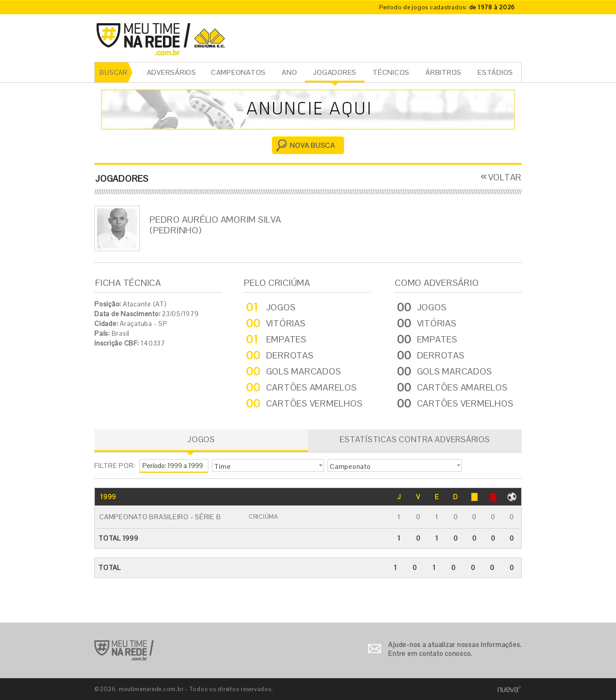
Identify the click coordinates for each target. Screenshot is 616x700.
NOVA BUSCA (312, 145)
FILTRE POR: (115, 466)
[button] (268, 465)
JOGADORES (335, 72)
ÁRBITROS (444, 72)
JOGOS (201, 439)
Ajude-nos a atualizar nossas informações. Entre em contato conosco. (455, 649)
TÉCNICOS (391, 72)
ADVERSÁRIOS (172, 72)
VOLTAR (505, 177)
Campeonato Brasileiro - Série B (160, 517)
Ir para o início (124, 650)
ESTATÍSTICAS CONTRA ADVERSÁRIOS (415, 439)
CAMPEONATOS (238, 72)
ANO (289, 72)
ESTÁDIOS (495, 72)
